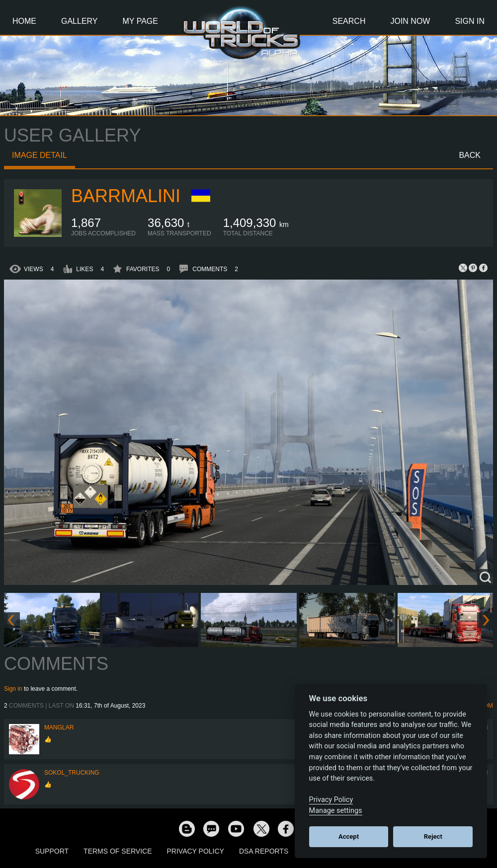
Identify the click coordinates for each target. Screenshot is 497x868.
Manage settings (336, 811)
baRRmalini (126, 196)
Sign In (470, 21)
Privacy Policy (196, 851)
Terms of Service (118, 851)
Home (24, 21)
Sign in (13, 689)
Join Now (410, 21)
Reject (433, 836)
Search (349, 21)
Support (52, 851)
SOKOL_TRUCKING (72, 773)
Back (470, 155)
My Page (140, 21)
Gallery (80, 21)
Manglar (59, 727)
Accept (349, 836)
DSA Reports (264, 851)
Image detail (40, 155)
